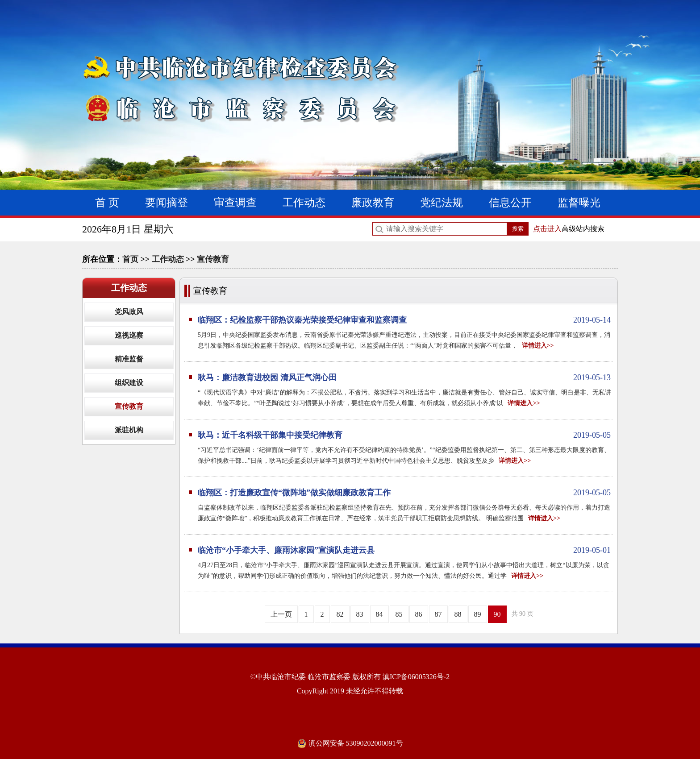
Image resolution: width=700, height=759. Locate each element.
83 (360, 614)
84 (379, 614)
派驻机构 (129, 430)
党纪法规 (442, 203)
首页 (130, 259)
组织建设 (129, 383)
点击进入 (547, 229)
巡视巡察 (129, 335)
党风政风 (129, 312)
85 (399, 614)
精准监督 (129, 359)
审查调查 (235, 203)
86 (419, 614)
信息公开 (510, 203)
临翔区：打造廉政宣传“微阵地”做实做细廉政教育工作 (404, 493)
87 (438, 614)
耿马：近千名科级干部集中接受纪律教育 (404, 435)
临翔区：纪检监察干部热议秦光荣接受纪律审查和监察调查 (404, 320)
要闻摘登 (167, 203)
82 (340, 614)
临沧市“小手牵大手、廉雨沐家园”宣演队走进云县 (404, 550)
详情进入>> (538, 346)
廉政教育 (373, 203)
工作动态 (304, 203)
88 (458, 614)
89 (478, 614)
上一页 (281, 614)
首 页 (107, 203)
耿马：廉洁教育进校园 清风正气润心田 (404, 377)
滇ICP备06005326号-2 (416, 677)
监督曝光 (579, 203)
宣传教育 (213, 259)
